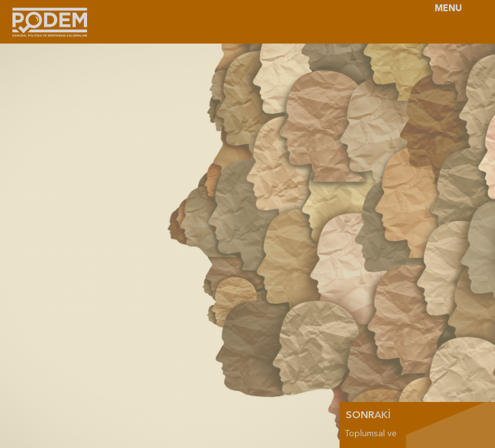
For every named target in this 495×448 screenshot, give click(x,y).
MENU (448, 9)
